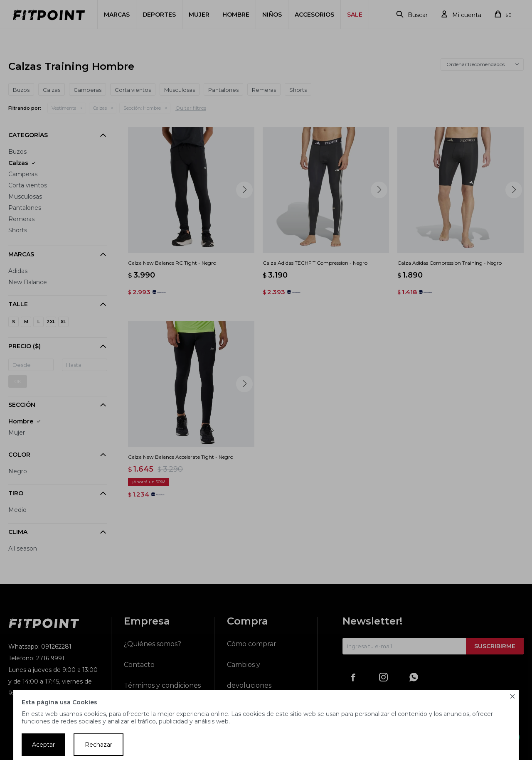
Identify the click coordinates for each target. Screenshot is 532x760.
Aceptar (43, 745)
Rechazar (99, 745)
